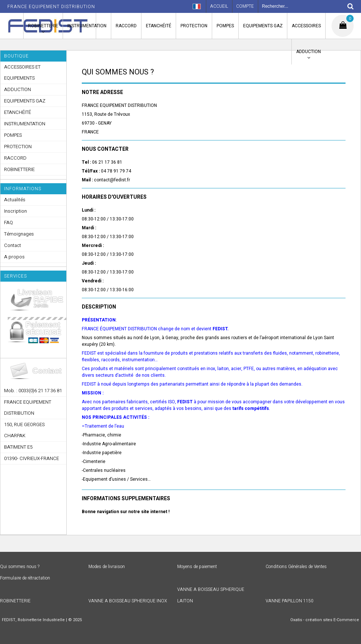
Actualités (15, 200)
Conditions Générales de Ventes (296, 567)
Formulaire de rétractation (25, 578)
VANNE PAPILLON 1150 (290, 601)
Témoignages (19, 234)
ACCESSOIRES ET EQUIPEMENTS (22, 72)
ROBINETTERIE (43, 26)
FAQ (8, 222)
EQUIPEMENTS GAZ (263, 26)
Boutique (16, 56)
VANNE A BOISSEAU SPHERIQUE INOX (128, 601)
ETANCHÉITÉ (159, 26)
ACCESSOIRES (306, 26)
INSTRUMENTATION (87, 26)
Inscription (15, 211)
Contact (13, 245)
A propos (14, 257)
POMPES (225, 26)
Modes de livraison (107, 567)
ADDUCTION (309, 52)
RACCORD (126, 26)
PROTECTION (194, 26)
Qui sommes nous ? (20, 567)
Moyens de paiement (197, 567)
